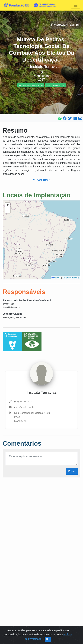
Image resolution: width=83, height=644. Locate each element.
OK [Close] (48, 639)
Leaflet (56, 278)
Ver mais (41, 180)
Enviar (72, 471)
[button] (8, 205)
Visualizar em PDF (65, 25)
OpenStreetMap (72, 278)
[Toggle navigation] (76, 5)
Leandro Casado (13, 314)
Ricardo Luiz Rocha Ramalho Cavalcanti (27, 300)
